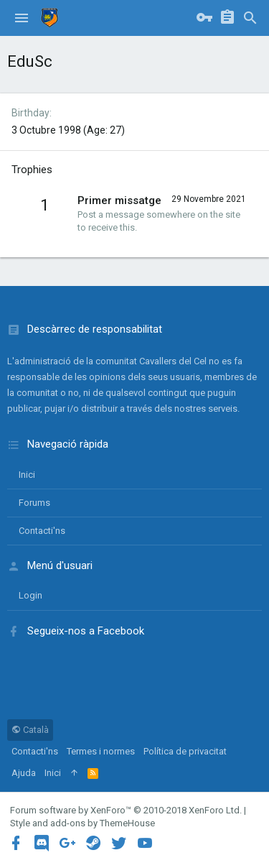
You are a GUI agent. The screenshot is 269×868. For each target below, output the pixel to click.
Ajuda (24, 773)
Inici (27, 475)
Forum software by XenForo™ (126, 810)
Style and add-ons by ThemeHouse (82, 823)
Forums (34, 503)
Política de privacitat (185, 751)
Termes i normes (101, 751)
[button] (22, 18)
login (30, 595)
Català (30, 730)
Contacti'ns (42, 531)
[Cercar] (250, 18)
